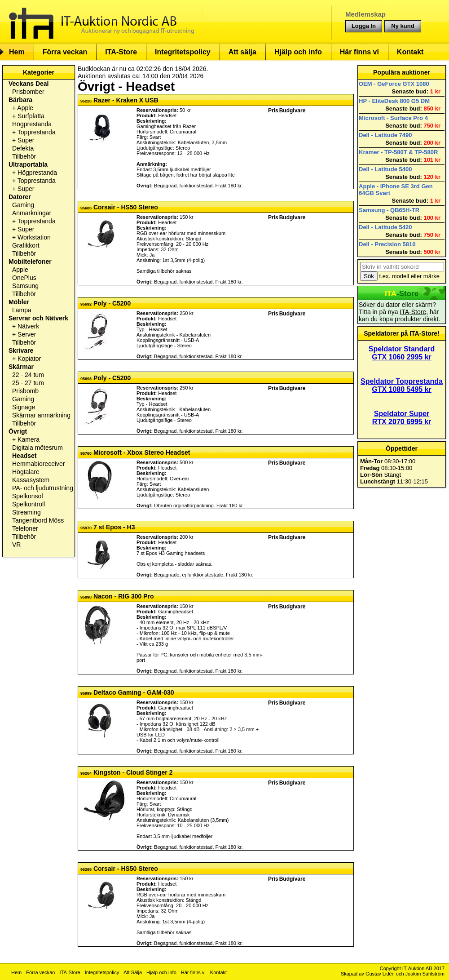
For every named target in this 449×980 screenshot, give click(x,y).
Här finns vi (359, 52)
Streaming (26, 512)
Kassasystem (31, 480)
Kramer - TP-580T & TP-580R (398, 152)
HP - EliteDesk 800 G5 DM (394, 101)
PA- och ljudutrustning (43, 488)
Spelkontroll (29, 504)
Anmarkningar (32, 213)
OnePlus (24, 278)
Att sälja (242, 52)
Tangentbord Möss (38, 520)
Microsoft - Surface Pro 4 (393, 118)
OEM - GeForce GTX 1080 (394, 84)
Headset (24, 456)
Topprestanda (37, 132)
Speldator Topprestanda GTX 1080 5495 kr (402, 385)
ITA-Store (121, 52)
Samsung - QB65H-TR (389, 210)
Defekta (23, 148)
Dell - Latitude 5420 (385, 227)
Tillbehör (24, 156)
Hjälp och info (298, 52)
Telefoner (25, 528)
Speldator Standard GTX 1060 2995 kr (402, 353)
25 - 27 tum (28, 383)
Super (26, 140)
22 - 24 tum (28, 375)
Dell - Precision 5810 (387, 244)
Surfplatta (31, 116)
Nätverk (28, 326)
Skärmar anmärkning (41, 415)
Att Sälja (133, 972)
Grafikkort (26, 245)
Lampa (22, 310)
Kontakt (410, 52)
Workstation (34, 237)
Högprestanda (32, 124)
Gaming (23, 205)
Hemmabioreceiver (38, 464)
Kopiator (29, 359)
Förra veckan (65, 52)
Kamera (29, 439)
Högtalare (26, 472)
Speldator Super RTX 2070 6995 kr (402, 418)
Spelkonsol (28, 496)
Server (27, 334)
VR (16, 545)
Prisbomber (28, 92)
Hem (17, 52)
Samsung (25, 286)
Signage (24, 407)
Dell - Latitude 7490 (385, 135)
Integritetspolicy (183, 52)
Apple (25, 108)
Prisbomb (25, 391)
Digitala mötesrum (37, 448)
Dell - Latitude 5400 (385, 169)
